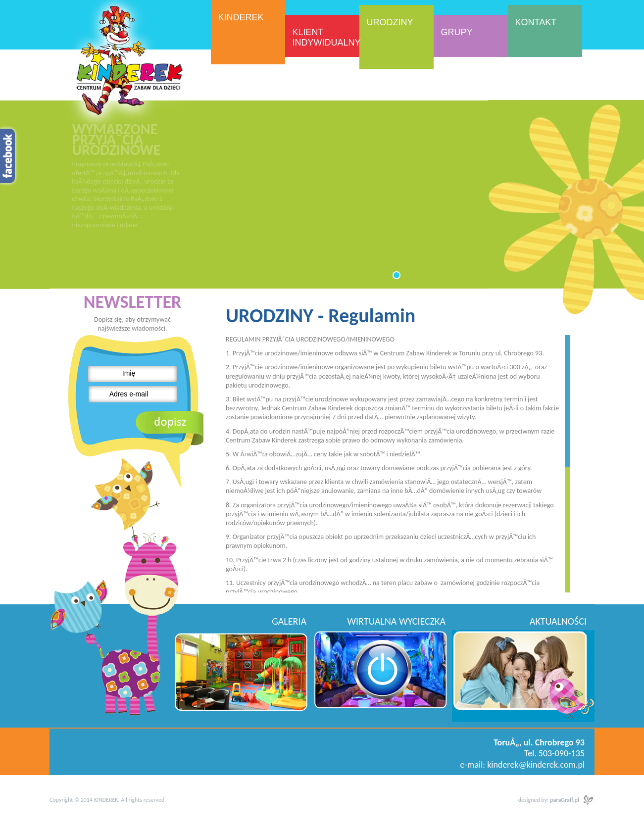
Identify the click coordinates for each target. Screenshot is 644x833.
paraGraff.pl (565, 800)
